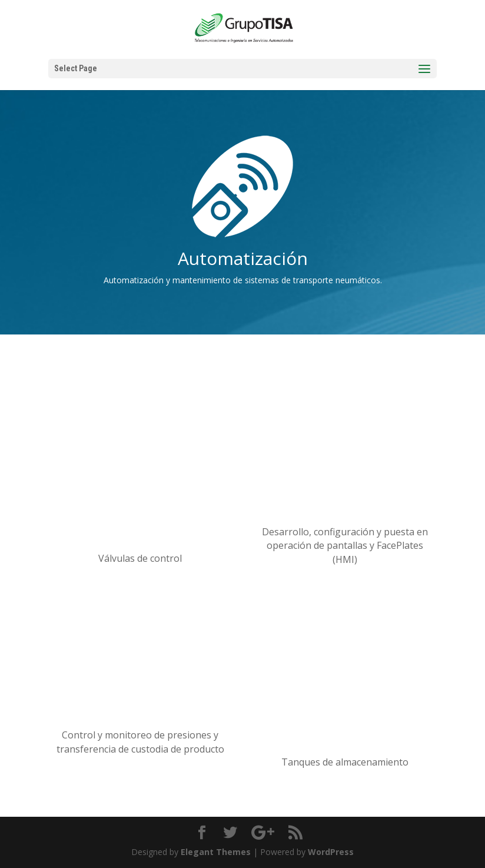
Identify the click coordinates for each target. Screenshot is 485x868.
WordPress (331, 852)
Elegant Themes (216, 852)
